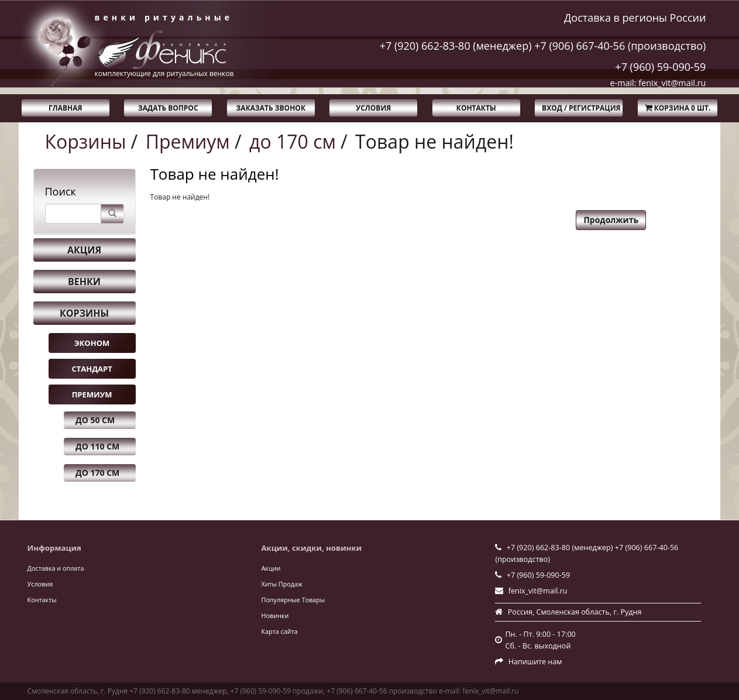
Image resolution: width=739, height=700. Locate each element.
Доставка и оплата (56, 568)
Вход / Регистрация (581, 108)
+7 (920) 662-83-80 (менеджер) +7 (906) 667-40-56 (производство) (543, 46)
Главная (65, 108)
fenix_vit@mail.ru (538, 591)
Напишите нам (535, 662)
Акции (271, 568)
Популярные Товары (293, 600)
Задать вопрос (168, 108)
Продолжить (611, 220)
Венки (84, 282)
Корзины (86, 141)
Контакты (476, 108)
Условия (373, 108)
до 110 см (97, 446)
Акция (84, 250)
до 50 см (95, 420)
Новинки (275, 615)
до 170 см (293, 141)
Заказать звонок (271, 108)
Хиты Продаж (282, 584)
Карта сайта (280, 631)
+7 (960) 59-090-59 (660, 67)
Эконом (92, 343)
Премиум (188, 141)
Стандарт (92, 369)
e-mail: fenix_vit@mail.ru (658, 83)
